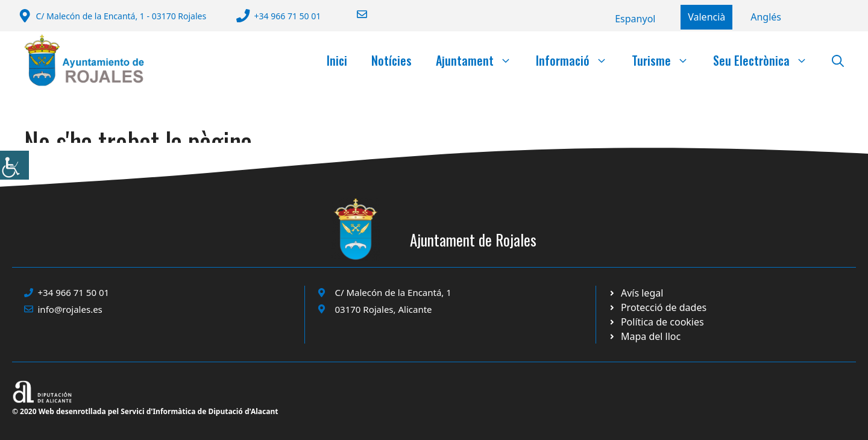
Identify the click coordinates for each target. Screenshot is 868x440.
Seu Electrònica (766, 60)
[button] (838, 60)
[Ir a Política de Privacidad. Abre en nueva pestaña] (636, 293)
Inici (337, 60)
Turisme (666, 60)
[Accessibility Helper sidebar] (14, 165)
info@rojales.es (70, 309)
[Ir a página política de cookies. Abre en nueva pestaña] (657, 307)
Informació (578, 60)
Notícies (392, 60)
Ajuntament (480, 60)
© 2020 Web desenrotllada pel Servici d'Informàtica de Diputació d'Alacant (145, 411)
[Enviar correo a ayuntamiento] (354, 14)
